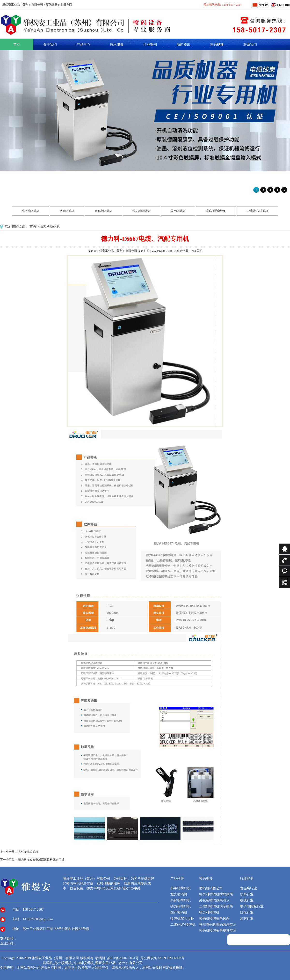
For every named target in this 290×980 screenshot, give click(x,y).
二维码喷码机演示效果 (216, 906)
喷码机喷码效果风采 (214, 918)
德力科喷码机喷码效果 (216, 894)
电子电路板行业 (252, 906)
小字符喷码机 (30, 211)
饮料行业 (247, 894)
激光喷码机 (67, 211)
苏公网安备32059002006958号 (162, 958)
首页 (33, 226)
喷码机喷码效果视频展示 (218, 931)
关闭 (199, 251)
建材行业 (247, 918)
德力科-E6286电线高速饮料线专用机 (41, 860)
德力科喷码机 (141, 211)
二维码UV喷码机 (257, 211)
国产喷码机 (178, 211)
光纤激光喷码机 (28, 852)
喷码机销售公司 (211, 888)
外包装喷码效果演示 (214, 900)
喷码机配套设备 (216, 211)
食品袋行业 (248, 888)
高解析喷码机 (103, 211)
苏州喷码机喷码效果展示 (218, 925)
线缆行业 (247, 900)
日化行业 (247, 912)
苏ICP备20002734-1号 (123, 958)
